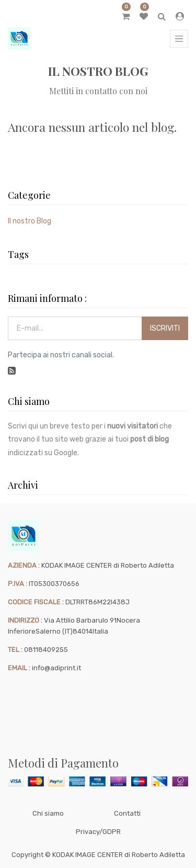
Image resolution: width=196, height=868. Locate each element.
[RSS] (12, 370)
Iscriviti (165, 328)
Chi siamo (48, 813)
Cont (122, 813)
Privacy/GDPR (98, 832)
